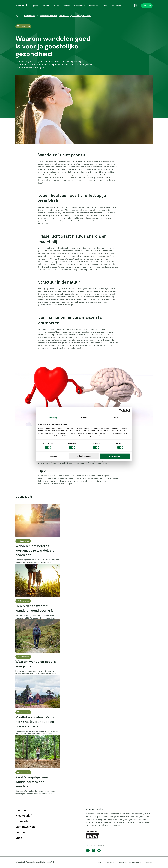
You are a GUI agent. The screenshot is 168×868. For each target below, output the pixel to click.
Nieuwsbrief (23, 816)
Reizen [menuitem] (56, 6)
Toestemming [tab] (52, 418)
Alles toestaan (115, 456)
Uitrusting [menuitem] (94, 6)
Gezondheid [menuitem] (80, 6)
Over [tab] (116, 418)
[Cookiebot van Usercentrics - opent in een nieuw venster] (120, 411)
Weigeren (53, 456)
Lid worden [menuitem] (116, 6)
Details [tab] (84, 418)
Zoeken (146, 6)
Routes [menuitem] (46, 6)
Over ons (21, 810)
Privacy (99, 862)
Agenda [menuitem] (35, 6)
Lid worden (23, 821)
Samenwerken (25, 827)
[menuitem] (21, 5)
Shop (19, 838)
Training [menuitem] (67, 6)
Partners (21, 832)
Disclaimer (111, 862)
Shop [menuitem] (105, 6)
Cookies (149, 862)
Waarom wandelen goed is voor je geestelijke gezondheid (66, 16)
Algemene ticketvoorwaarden (130, 862)
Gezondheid (30, 16)
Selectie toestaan (84, 456)
